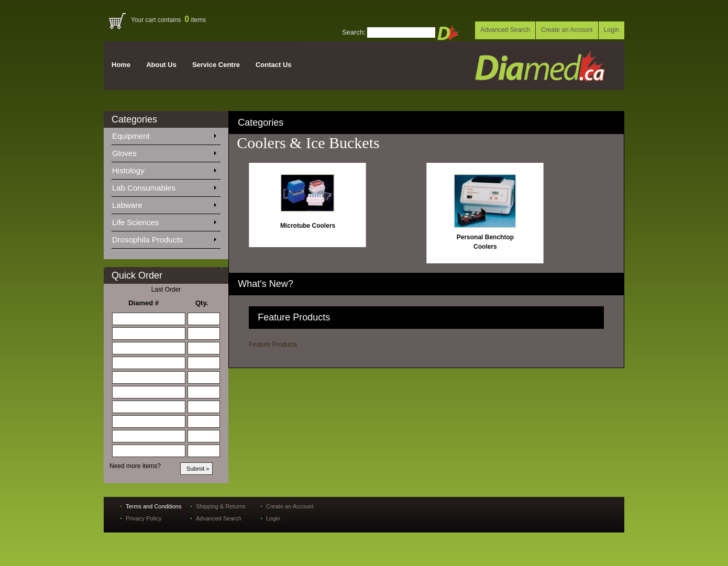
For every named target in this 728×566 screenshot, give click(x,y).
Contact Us (274, 65)
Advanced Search (505, 30)
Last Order (166, 290)
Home (121, 65)
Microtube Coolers (308, 226)
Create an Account (567, 30)
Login (611, 30)
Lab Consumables (164, 186)
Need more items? (135, 466)
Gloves (164, 151)
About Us (161, 65)
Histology (164, 169)
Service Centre (216, 65)
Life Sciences (164, 220)
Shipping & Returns (221, 506)
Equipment (164, 134)
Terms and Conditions (153, 506)
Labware (164, 203)
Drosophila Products (164, 238)
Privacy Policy (144, 518)
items (195, 20)
